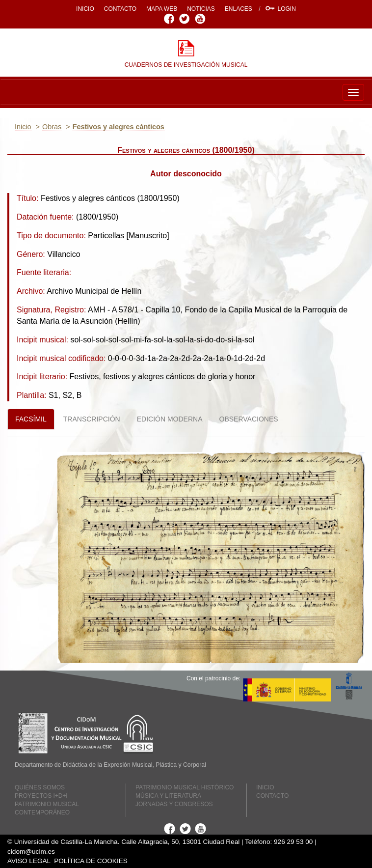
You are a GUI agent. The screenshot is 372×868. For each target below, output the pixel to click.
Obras (52, 127)
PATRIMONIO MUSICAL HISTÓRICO (185, 787)
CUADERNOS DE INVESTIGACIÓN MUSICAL (186, 65)
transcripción (92, 419)
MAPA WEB (162, 9)
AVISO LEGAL (29, 861)
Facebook (171, 18)
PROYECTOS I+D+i (41, 796)
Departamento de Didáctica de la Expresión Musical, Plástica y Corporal (110, 765)
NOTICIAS (201, 9)
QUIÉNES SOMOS (40, 787)
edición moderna (170, 419)
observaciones (249, 419)
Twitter (186, 18)
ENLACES (239, 9)
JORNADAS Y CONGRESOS (174, 804)
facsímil (31, 419)
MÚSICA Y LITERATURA (168, 796)
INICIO (85, 9)
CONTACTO (120, 9)
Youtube (201, 18)
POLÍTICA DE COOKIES (91, 861)
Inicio (23, 127)
